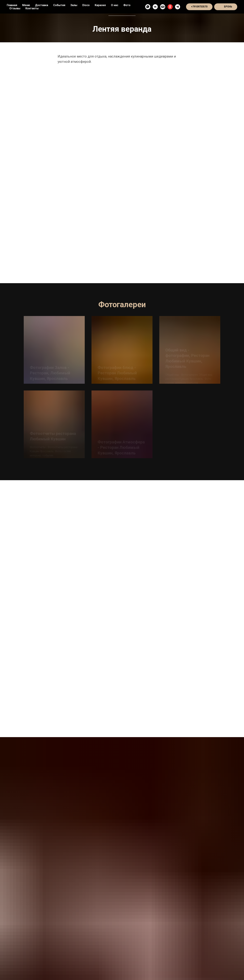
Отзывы (15, 8)
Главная (12, 5)
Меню (26, 5)
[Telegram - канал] (178, 7)
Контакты (32, 8)
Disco (86, 5)
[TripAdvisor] (163, 7)
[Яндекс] (170, 7)
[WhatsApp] (148, 7)
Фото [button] (127, 5)
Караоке (100, 5)
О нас (115, 5)
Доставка (42, 5)
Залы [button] (74, 5)
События (59, 5)
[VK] (155, 7)
